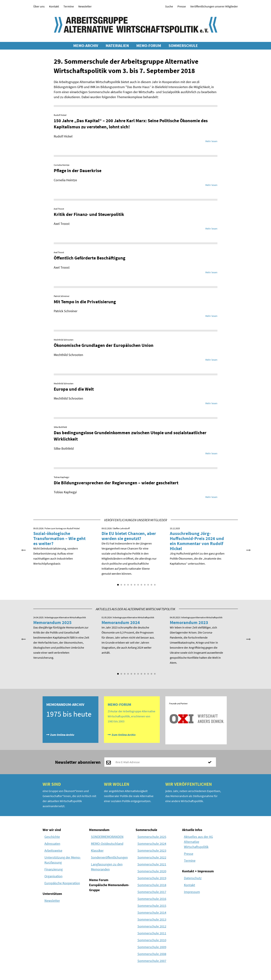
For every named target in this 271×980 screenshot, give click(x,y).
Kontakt (54, 6)
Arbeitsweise (53, 850)
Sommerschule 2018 (152, 885)
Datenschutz (193, 878)
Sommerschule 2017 (152, 892)
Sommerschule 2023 (152, 850)
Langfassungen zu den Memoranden (107, 867)
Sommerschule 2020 (152, 871)
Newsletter (85, 6)
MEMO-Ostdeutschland (107, 844)
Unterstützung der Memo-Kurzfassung (63, 860)
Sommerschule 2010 (152, 940)
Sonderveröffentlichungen (109, 857)
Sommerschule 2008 (152, 954)
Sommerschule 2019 (152, 878)
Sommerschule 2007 (152, 961)
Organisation (53, 876)
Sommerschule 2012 (152, 926)
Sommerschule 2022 (152, 857)
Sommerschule (146, 830)
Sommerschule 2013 (152, 919)
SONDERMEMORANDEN (107, 837)
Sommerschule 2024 (152, 844)
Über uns (39, 6)
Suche (169, 6)
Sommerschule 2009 (152, 947)
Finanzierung (54, 869)
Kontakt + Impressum (198, 871)
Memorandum (99, 830)
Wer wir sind (52, 830)
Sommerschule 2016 (152, 899)
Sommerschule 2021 (152, 864)
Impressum (192, 892)
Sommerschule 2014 (152, 912)
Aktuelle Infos (192, 830)
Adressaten (52, 844)
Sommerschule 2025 (152, 837)
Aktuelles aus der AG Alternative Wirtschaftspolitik (198, 842)
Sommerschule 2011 (152, 933)
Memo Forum (99, 880)
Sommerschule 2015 (152, 906)
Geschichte (52, 837)
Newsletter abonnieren (78, 762)
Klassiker (97, 850)
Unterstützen (52, 894)
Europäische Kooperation (62, 883)
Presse (182, 6)
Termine (69, 6)
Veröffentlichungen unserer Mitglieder (214, 6)
